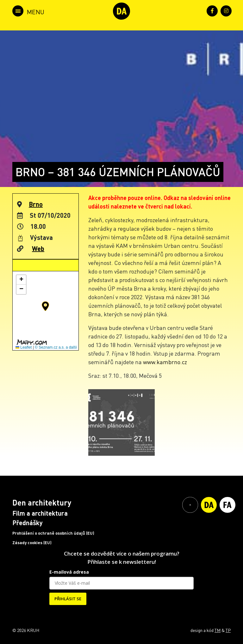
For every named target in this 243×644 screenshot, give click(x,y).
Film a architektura (40, 513)
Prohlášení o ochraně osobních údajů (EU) (53, 533)
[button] (45, 306)
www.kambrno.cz (165, 362)
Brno (36, 204)
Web (38, 248)
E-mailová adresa (69, 572)
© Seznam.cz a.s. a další (56, 347)
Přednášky (28, 523)
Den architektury (42, 502)
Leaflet (24, 347)
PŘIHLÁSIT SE (68, 599)
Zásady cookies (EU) (32, 543)
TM (218, 630)
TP (228, 630)
